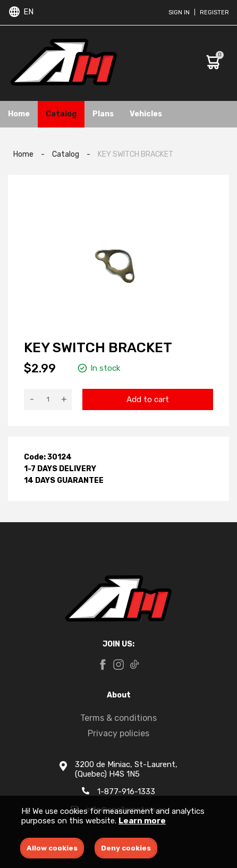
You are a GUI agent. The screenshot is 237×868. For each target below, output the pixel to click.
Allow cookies (52, 848)
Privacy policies (118, 733)
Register (214, 12)
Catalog (61, 114)
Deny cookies (126, 848)
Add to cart (148, 399)
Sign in (179, 12)
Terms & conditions (118, 718)
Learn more (142, 821)
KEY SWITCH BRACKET (136, 154)
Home (19, 114)
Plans (103, 114)
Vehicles (146, 114)
